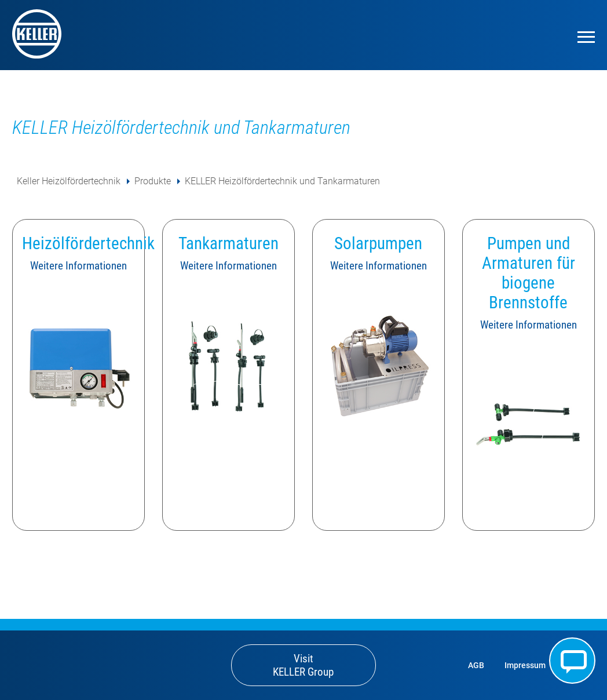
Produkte (153, 181)
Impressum (525, 666)
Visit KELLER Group (303, 665)
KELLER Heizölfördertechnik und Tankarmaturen (282, 181)
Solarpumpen (378, 243)
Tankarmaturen (228, 243)
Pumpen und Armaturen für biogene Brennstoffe (529, 273)
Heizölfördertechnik (88, 243)
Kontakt (572, 661)
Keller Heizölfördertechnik (69, 181)
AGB (476, 666)
